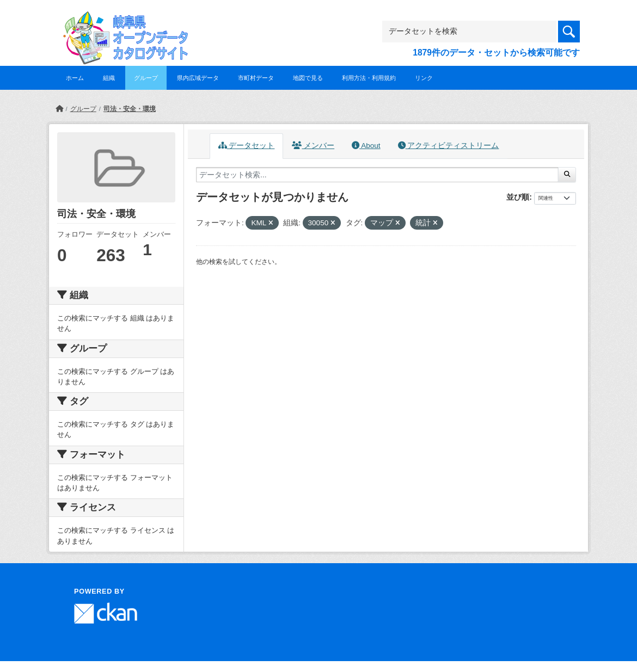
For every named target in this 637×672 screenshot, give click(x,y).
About (366, 146)
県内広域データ (198, 78)
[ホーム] (59, 109)
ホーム (75, 78)
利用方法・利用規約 (369, 78)
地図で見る (308, 78)
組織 (109, 78)
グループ (146, 78)
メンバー (313, 146)
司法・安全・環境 (130, 109)
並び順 (518, 197)
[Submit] (567, 175)
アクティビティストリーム (449, 146)
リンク (424, 78)
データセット (247, 146)
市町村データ (256, 78)
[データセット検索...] (377, 175)
